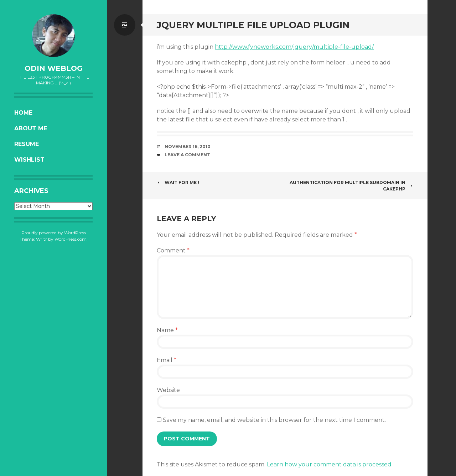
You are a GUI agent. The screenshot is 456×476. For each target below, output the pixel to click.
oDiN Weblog (54, 68)
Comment (173, 250)
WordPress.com (71, 239)
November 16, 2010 (188, 147)
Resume (27, 144)
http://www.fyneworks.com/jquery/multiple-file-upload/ (294, 47)
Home (23, 113)
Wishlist (29, 160)
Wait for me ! (178, 182)
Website (168, 390)
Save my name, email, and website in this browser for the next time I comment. (274, 420)
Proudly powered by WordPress (54, 233)
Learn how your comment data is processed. (330, 464)
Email (167, 360)
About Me (31, 128)
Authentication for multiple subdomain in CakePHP (351, 186)
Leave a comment (187, 155)
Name (167, 330)
